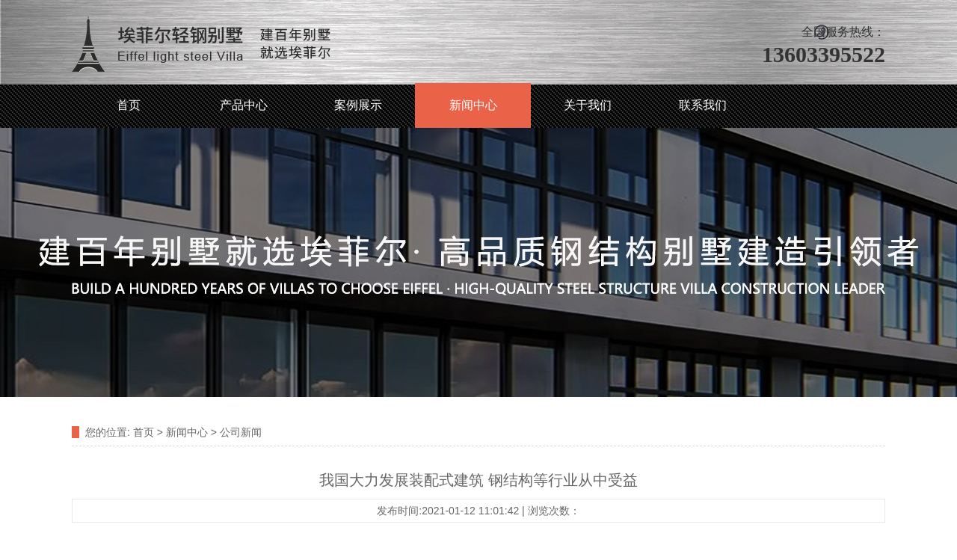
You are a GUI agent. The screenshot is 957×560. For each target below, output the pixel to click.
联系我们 (703, 105)
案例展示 (358, 105)
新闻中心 (473, 105)
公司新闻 (241, 432)
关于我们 (588, 105)
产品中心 (244, 105)
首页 (129, 105)
